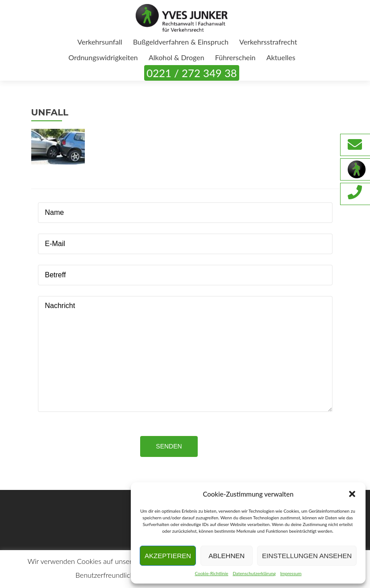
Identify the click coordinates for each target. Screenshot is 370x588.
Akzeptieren (168, 556)
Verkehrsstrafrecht (268, 42)
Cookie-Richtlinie (211, 573)
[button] (352, 494)
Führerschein (235, 57)
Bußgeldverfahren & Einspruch (181, 42)
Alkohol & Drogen (177, 57)
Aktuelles (281, 57)
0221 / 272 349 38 (191, 73)
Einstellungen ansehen (307, 556)
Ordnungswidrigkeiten (103, 57)
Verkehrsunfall (100, 42)
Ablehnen (227, 556)
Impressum (291, 573)
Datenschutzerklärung (254, 573)
